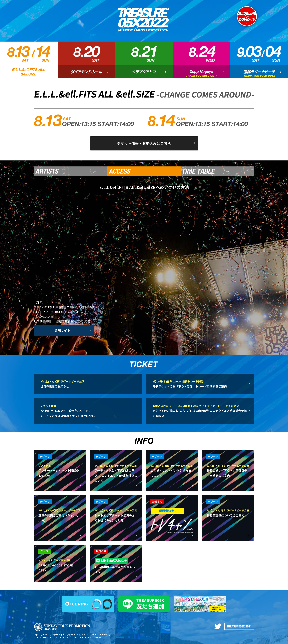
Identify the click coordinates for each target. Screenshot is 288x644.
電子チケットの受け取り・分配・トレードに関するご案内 (200, 384)
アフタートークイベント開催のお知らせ (60, 470)
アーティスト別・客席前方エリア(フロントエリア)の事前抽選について (116, 473)
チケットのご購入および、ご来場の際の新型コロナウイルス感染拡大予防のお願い (200, 410)
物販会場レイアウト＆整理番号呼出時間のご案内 (228, 470)
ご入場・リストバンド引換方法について (172, 470)
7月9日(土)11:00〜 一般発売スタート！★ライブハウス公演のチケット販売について (88, 410)
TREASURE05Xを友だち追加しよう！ (116, 566)
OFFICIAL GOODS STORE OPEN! (60, 565)
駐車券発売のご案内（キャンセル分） (60, 515)
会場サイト (62, 330)
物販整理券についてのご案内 (228, 512)
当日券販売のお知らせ (88, 384)
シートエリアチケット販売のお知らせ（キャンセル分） (116, 515)
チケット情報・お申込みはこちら (144, 143)
